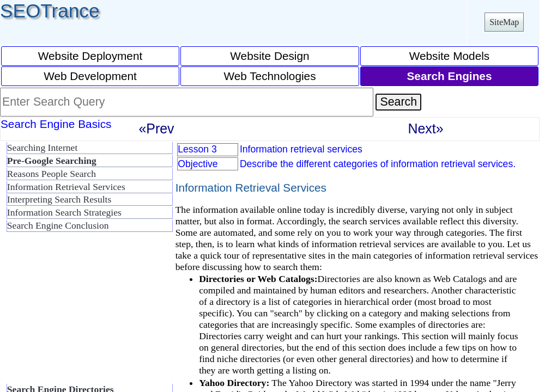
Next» (425, 128)
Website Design (270, 56)
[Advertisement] (87, 313)
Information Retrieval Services (66, 187)
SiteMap (504, 22)
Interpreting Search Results (59, 199)
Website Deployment (90, 56)
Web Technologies (270, 76)
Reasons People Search (52, 174)
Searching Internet (42, 148)
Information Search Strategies (64, 212)
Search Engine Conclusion (58, 225)
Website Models (450, 56)
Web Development (90, 76)
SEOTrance (50, 11)
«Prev (156, 128)
